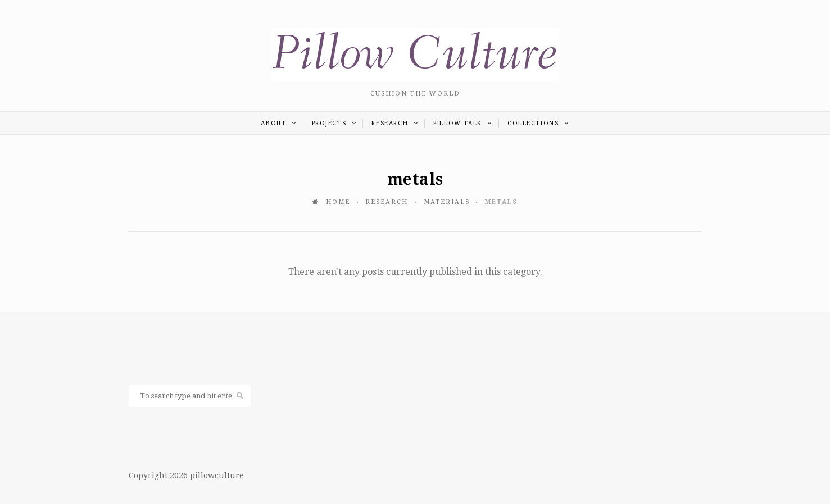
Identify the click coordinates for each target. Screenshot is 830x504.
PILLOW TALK (463, 123)
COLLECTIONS (538, 123)
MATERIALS (447, 202)
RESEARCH (395, 123)
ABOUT (278, 123)
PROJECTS (334, 123)
